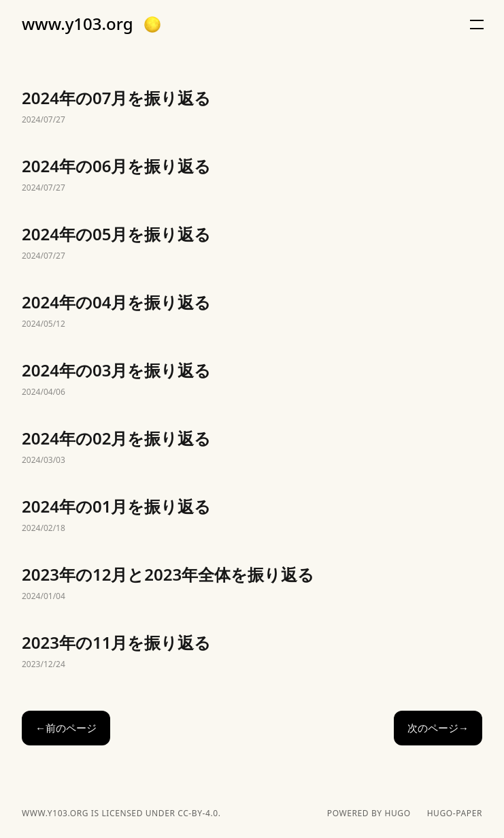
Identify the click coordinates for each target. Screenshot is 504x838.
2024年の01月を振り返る (252, 516)
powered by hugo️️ (369, 813)
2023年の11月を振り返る (252, 652)
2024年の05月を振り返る (252, 244)
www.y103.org (78, 24)
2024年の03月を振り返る (252, 380)
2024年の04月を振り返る (252, 312)
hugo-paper (455, 813)
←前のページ (66, 728)
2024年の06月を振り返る (252, 176)
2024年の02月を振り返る (252, 448)
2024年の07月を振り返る (252, 108)
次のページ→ (438, 728)
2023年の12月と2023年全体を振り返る (252, 584)
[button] (152, 25)
